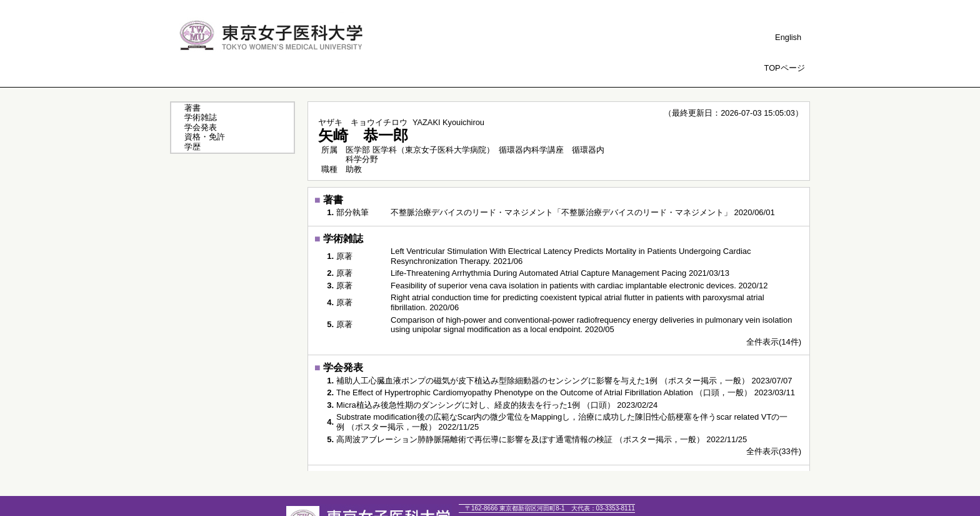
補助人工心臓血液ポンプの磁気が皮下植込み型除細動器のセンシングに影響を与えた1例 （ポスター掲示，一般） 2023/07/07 (564, 381)
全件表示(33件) (774, 451)
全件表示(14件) (774, 342)
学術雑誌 (201, 117)
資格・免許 (205, 137)
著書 (192, 108)
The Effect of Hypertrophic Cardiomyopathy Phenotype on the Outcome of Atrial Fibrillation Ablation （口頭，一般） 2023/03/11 (566, 392)
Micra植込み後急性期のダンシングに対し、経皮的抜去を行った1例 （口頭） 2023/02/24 (497, 405)
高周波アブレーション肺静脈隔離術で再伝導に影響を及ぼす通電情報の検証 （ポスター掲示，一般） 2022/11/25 (542, 439)
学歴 (192, 147)
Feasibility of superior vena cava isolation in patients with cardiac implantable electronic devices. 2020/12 (579, 286)
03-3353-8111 (603, 508)
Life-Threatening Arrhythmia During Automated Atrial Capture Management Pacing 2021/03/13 (560, 273)
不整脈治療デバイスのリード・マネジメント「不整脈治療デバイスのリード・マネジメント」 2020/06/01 (583, 212)
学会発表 (201, 127)
